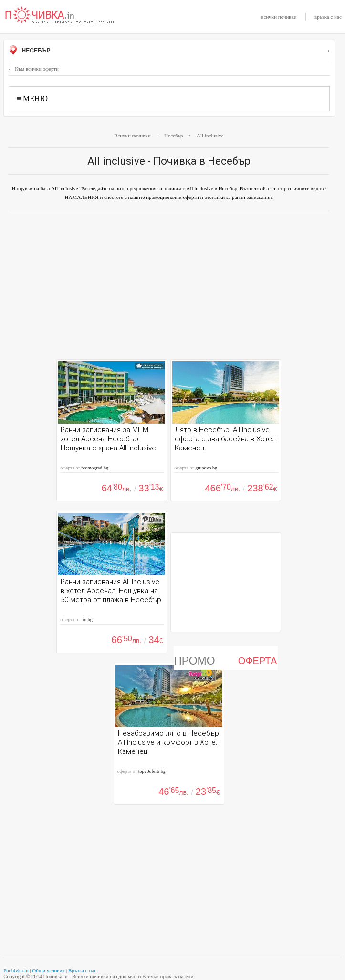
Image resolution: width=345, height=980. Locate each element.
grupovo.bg (206, 468)
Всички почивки (132, 136)
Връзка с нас (82, 970)
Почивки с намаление (60, 16)
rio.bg (87, 620)
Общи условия (48, 970)
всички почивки (279, 17)
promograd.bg (94, 468)
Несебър (169, 51)
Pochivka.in (16, 970)
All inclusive (210, 136)
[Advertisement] (169, 288)
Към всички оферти (34, 69)
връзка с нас (328, 17)
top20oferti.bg (152, 771)
